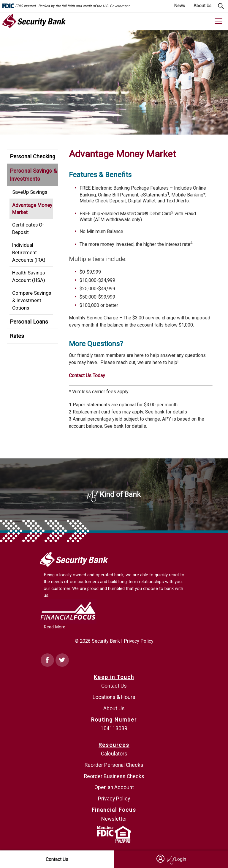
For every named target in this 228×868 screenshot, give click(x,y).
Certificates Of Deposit (28, 229)
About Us (114, 708)
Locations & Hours (114, 697)
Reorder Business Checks (114, 776)
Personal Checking (33, 156)
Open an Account (114, 787)
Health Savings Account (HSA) (29, 277)
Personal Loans (29, 322)
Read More (54, 627)
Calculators (114, 754)
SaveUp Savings (30, 192)
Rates (17, 336)
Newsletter (114, 819)
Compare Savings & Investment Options (32, 300)
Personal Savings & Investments (33, 175)
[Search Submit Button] (221, 6)
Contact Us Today (87, 376)
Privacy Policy (139, 641)
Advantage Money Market (32, 209)
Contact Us (114, 686)
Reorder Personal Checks (114, 765)
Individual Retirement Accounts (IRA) (29, 253)
